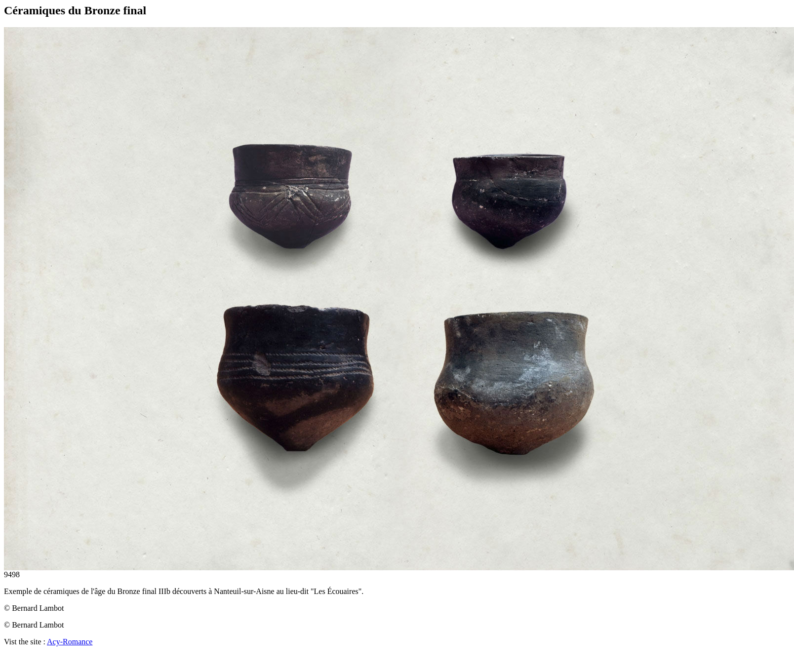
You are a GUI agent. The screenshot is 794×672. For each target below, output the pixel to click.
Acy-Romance (70, 642)
